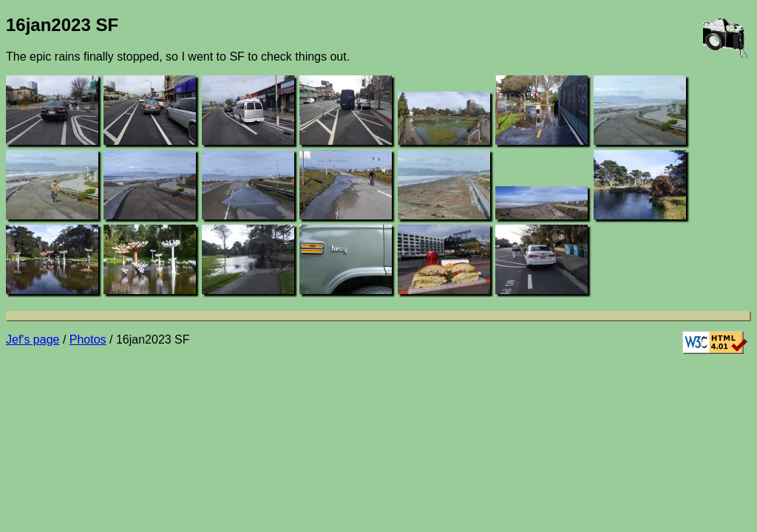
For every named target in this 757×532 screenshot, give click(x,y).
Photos (88, 340)
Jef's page (33, 340)
